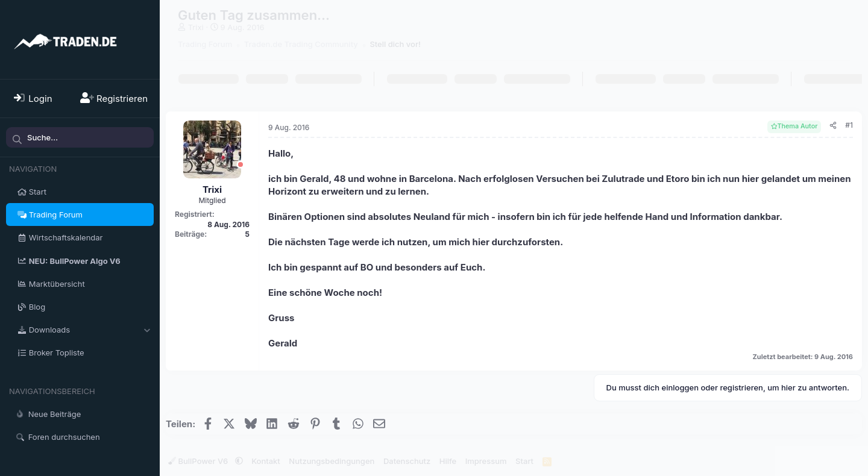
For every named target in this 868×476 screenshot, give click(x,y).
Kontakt (266, 461)
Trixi (196, 27)
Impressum (486, 461)
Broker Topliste (57, 352)
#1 (849, 125)
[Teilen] (833, 126)
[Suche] (80, 137)
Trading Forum (56, 215)
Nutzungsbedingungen (332, 461)
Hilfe (448, 461)
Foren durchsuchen (64, 437)
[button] (147, 330)
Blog (37, 307)
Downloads (49, 330)
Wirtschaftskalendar (66, 237)
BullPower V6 (199, 461)
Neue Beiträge (55, 414)
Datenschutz (407, 461)
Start (38, 192)
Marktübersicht (57, 284)
